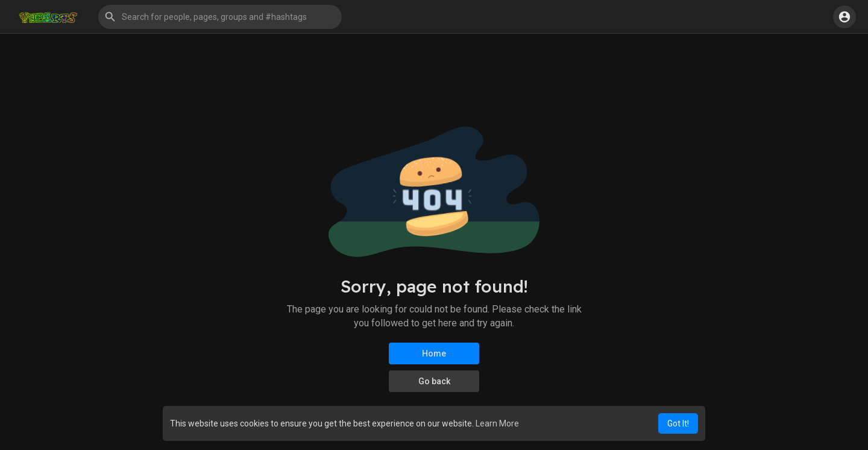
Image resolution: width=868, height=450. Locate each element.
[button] (220, 17)
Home (434, 353)
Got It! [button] (678, 423)
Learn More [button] (497, 423)
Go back (434, 381)
